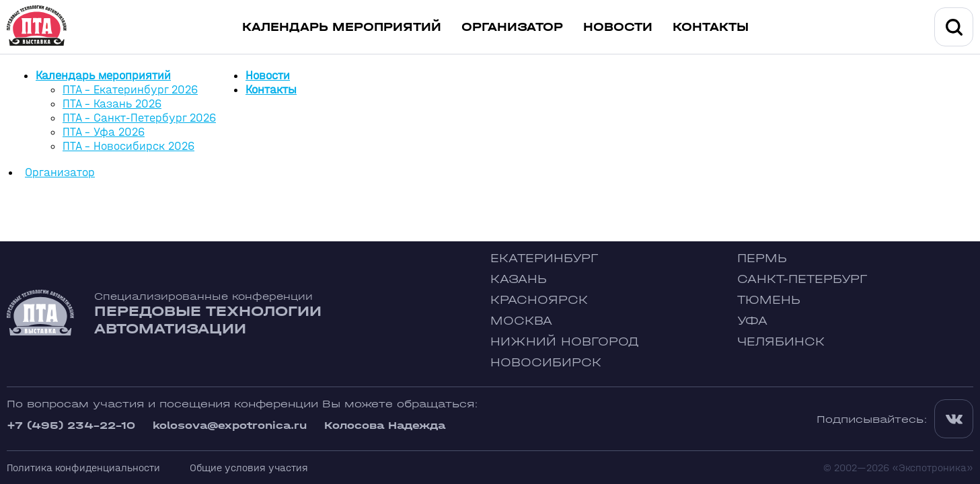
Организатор (512, 27)
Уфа (752, 321)
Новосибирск (546, 363)
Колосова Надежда (385, 425)
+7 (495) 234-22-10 (71, 425)
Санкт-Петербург (802, 279)
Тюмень (769, 300)
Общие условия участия (249, 468)
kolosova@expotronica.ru (230, 425)
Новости (618, 27)
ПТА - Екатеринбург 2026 (130, 90)
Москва (521, 321)
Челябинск (781, 342)
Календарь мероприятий (342, 27)
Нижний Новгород (565, 342)
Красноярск (539, 300)
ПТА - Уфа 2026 (104, 132)
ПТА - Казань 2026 (112, 104)
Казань (519, 279)
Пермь (762, 258)
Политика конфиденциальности (83, 468)
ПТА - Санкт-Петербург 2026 (139, 118)
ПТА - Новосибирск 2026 (128, 146)
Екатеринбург (544, 258)
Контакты (711, 27)
